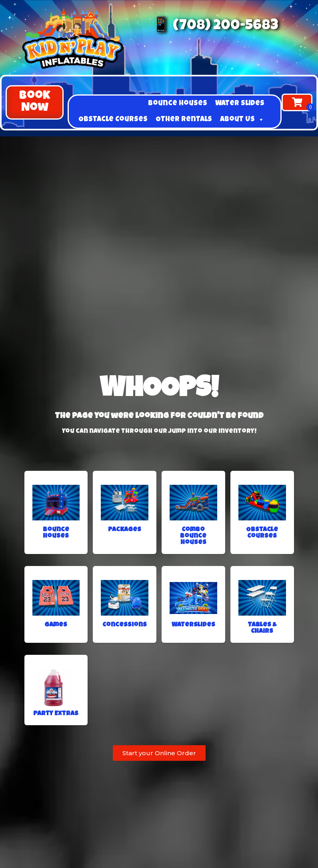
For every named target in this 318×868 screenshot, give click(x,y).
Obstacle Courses (113, 120)
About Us (242, 120)
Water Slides (240, 104)
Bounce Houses (178, 104)
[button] (35, 102)
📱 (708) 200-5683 (215, 26)
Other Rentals (184, 120)
